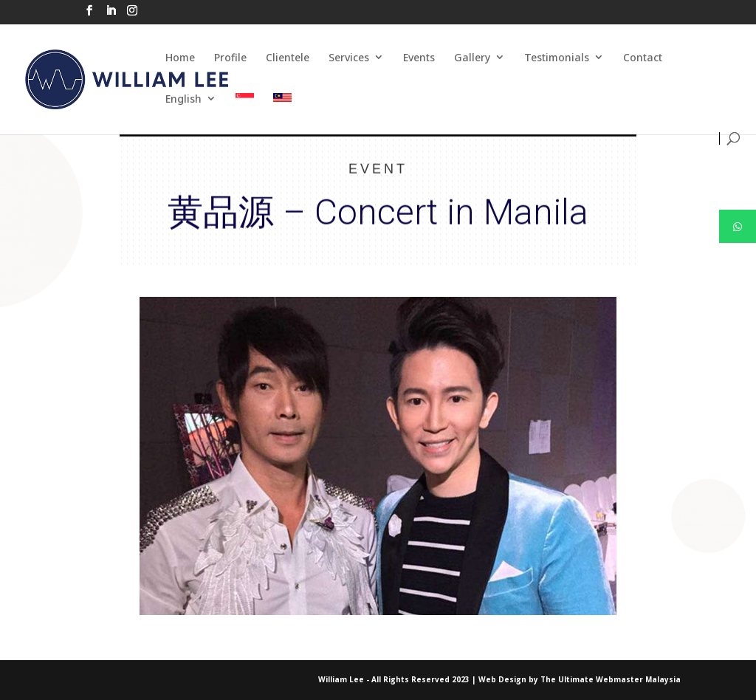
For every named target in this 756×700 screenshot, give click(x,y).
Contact (643, 57)
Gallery (472, 57)
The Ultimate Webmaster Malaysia (611, 679)
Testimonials (557, 57)
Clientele (288, 57)
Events (419, 57)
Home (180, 57)
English (183, 99)
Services (349, 57)
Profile (230, 57)
